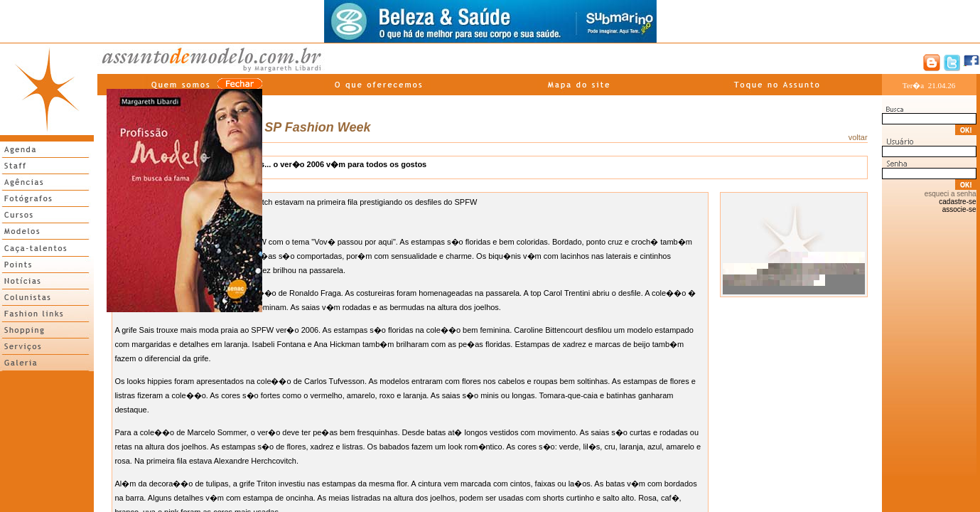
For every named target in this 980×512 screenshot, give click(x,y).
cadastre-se (957, 202)
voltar (858, 137)
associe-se (959, 209)
